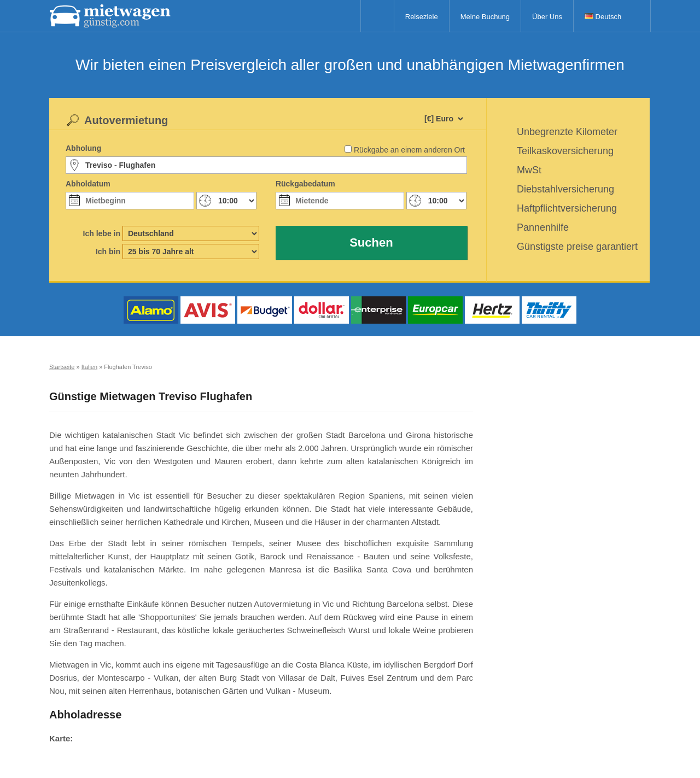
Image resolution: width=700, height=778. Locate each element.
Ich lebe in (102, 233)
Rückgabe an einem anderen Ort (409, 150)
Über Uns (547, 17)
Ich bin (108, 251)
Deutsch (603, 17)
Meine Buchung (485, 17)
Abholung (83, 148)
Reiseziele (422, 17)
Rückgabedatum (305, 184)
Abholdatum (88, 184)
